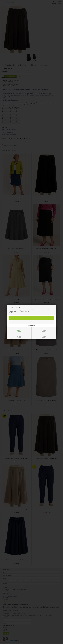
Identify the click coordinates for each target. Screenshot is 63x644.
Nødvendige (19, 330)
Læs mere (11, 313)
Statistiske (44, 336)
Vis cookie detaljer (31, 325)
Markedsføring (44, 330)
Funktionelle (19, 336)
